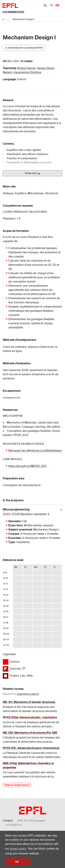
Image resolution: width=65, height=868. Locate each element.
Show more (32, 173)
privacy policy (18, 849)
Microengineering (31, 512)
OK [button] (17, 862)
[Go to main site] (3, 19)
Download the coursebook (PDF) (24, 48)
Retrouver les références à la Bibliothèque (35, 451)
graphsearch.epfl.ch (28, 694)
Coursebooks (13, 12)
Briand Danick (26, 68)
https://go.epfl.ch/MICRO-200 (27, 466)
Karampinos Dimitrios (27, 72)
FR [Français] (51, 5)
